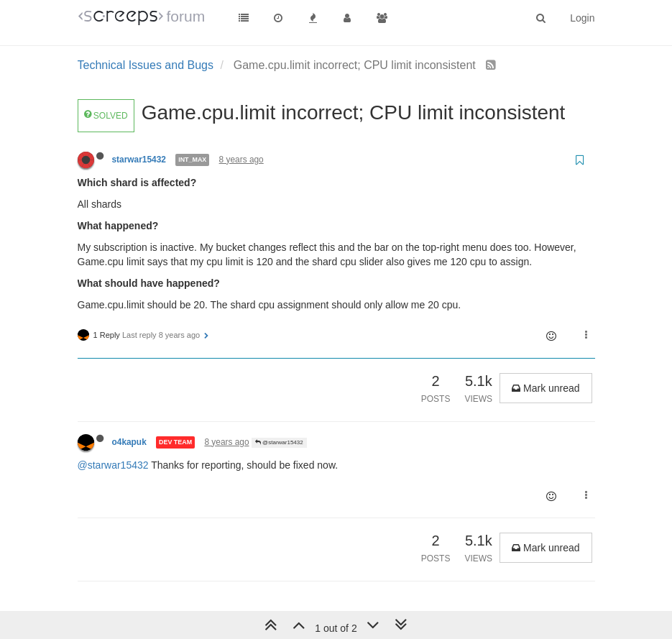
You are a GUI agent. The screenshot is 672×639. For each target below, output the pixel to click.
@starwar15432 (279, 442)
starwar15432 (139, 160)
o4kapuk (129, 442)
